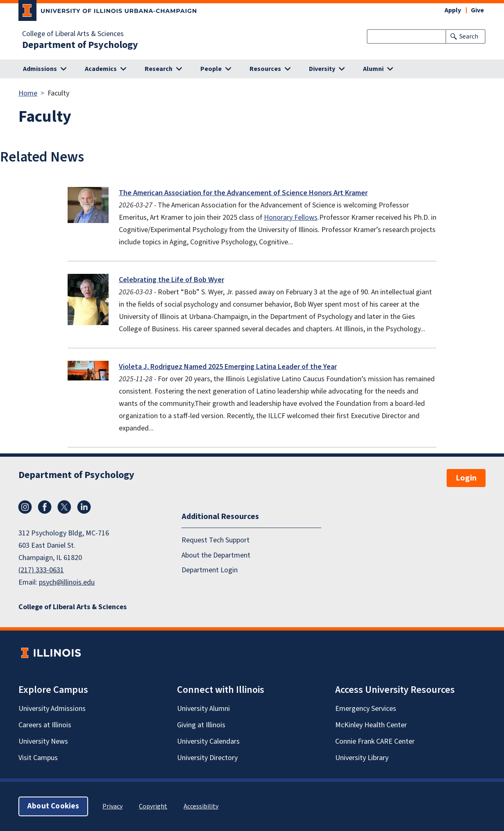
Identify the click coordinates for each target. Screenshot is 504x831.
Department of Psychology (80, 45)
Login (466, 478)
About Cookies (53, 806)
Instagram (25, 507)
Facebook (45, 507)
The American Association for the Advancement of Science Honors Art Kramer (243, 193)
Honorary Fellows (291, 217)
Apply (453, 10)
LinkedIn (84, 507)
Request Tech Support (216, 540)
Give (477, 10)
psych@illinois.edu (67, 582)
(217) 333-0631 (41, 570)
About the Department (216, 555)
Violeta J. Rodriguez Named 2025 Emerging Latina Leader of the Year (228, 367)
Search (469, 36)
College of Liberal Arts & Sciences (73, 34)
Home (28, 93)
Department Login (210, 570)
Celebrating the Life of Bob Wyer (171, 280)
